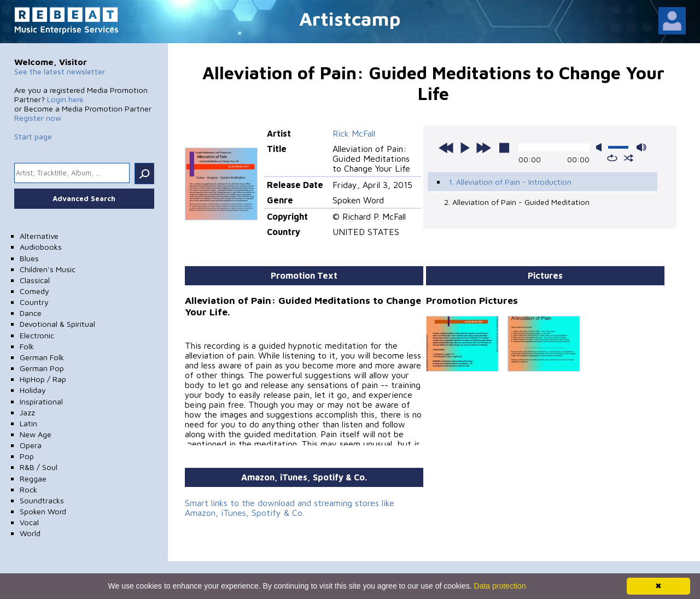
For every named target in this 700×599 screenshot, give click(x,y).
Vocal (29, 522)
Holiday (33, 390)
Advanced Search (84, 198)
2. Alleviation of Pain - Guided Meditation (517, 202)
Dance (31, 313)
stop (504, 148)
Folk (27, 346)
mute (601, 147)
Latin (28, 423)
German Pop (42, 368)
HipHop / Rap (43, 379)
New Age (36, 434)
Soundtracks (42, 500)
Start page (33, 136)
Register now (38, 118)
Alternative (39, 236)
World (30, 533)
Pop (27, 456)
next (483, 148)
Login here (65, 99)
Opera (31, 445)
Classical (35, 280)
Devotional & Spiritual (57, 324)
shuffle (629, 158)
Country (34, 302)
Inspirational (41, 401)
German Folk (42, 357)
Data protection (500, 586)
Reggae (33, 478)
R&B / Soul (39, 467)
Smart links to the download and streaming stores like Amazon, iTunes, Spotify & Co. (290, 508)
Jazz (27, 412)
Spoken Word (43, 511)
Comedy (34, 291)
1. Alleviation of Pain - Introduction (510, 182)
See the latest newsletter (60, 71)
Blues (29, 258)
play (465, 148)
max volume (641, 147)
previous (446, 148)
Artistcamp (350, 18)
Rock (28, 489)
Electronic (37, 335)
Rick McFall (354, 133)
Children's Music (48, 269)
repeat (612, 158)
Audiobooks (41, 247)
